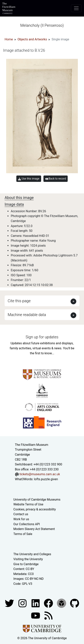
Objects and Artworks (32, 39)
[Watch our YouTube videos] (36, 615)
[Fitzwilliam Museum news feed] (48, 615)
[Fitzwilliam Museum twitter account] (10, 603)
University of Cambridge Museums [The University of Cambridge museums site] (37, 500)
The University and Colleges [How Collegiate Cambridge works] (32, 554)
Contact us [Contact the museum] (21, 514)
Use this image (29, 179)
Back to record (56, 179)
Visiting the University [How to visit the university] (28, 559)
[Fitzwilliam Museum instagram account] (23, 603)
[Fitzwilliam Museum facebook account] (36, 603)
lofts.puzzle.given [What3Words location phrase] (46, 479)
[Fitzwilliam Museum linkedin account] (49, 603)
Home (9, 39)
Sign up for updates (42, 337)
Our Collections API (27, 524)
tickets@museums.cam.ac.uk (40, 474)
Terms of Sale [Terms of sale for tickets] (23, 534)
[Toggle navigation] (76, 8)
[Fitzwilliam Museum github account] (75, 603)
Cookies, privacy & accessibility (35, 509)
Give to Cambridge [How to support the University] (26, 564)
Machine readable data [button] (27, 315)
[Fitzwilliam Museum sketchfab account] (62, 603)
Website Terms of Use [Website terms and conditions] (28, 504)
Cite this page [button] (19, 301)
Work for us (21, 519)
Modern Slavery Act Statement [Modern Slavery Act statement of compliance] (34, 529)
